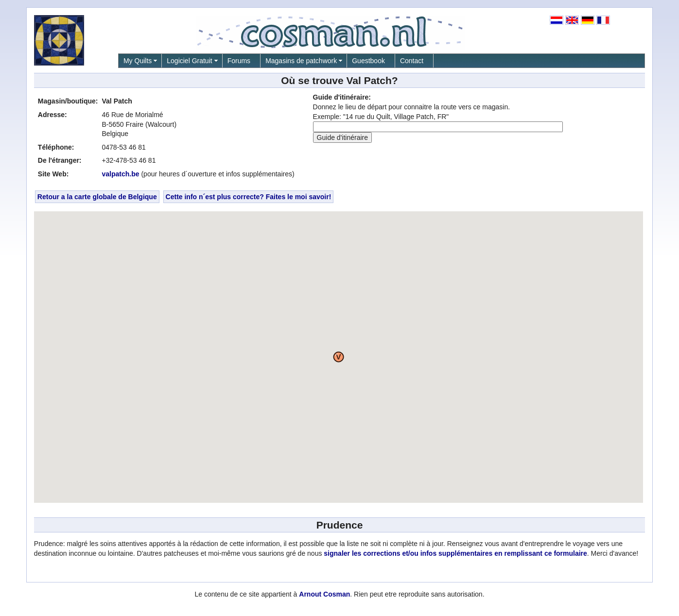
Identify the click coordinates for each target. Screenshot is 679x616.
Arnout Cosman (324, 594)
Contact (412, 61)
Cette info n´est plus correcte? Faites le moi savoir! (249, 197)
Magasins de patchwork (301, 61)
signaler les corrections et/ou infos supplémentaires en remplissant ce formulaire (455, 553)
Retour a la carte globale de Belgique (97, 197)
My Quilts (138, 61)
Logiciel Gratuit (189, 61)
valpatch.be (121, 174)
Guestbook (368, 61)
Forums (239, 61)
